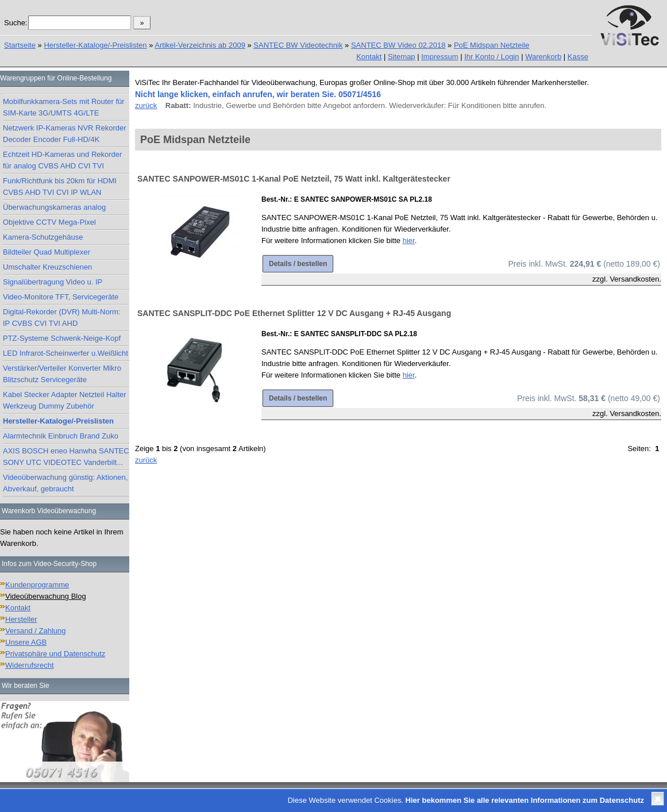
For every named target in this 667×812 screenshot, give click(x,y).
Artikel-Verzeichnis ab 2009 (200, 45)
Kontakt (369, 57)
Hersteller (21, 619)
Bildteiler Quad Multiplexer (47, 252)
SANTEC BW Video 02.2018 (398, 45)
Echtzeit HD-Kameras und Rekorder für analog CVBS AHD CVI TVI (62, 160)
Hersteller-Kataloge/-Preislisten (95, 45)
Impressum (439, 57)
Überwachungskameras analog (54, 207)
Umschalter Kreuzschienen (47, 267)
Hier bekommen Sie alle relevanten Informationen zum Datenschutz (525, 800)
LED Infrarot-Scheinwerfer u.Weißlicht (65, 353)
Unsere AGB (26, 642)
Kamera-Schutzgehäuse (43, 237)
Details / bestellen (298, 264)
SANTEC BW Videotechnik (298, 45)
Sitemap (402, 57)
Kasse (578, 57)
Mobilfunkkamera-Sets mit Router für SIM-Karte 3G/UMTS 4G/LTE (64, 107)
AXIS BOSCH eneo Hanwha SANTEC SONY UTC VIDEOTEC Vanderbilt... (66, 457)
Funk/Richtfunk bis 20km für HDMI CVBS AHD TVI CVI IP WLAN (60, 186)
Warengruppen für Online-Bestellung (56, 78)
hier (409, 240)
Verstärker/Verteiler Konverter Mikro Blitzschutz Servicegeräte (62, 374)
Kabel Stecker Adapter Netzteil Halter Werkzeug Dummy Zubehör (65, 400)
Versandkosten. (635, 279)
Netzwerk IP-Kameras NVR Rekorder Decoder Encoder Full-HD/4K (65, 134)
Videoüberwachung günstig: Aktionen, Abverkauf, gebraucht (65, 483)
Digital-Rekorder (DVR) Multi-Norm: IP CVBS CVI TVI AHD (61, 318)
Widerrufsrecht (30, 665)
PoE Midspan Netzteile (492, 45)
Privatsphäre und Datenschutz (55, 654)
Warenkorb (543, 57)
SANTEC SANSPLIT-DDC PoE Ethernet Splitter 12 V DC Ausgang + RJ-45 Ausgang (294, 313)
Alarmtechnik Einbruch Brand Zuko (61, 436)
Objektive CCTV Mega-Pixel (49, 222)
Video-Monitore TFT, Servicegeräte (61, 297)
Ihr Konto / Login (491, 57)
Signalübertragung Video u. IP (53, 282)
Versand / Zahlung (36, 631)
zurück (146, 105)
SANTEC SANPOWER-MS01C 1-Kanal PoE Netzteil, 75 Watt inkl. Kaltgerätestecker (294, 179)
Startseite (20, 45)
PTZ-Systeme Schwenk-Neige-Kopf (62, 338)
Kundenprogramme (37, 585)
